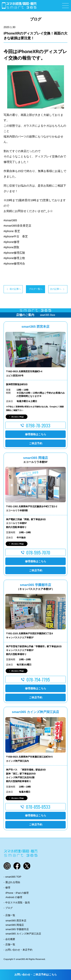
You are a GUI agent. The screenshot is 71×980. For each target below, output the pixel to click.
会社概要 (10, 939)
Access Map (18, 417)
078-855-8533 (38, 807)
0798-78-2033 (38, 425)
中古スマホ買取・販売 (18, 903)
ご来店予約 (36, 443)
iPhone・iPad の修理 (17, 893)
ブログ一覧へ (36, 289)
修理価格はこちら (36, 434)
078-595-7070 (38, 552)
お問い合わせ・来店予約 (19, 950)
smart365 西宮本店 (16, 921)
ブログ (9, 908)
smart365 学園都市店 (17, 929)
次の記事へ (56, 289)
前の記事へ (15, 289)
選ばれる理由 (13, 882)
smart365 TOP (13, 877)
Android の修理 (14, 897)
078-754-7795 (38, 679)
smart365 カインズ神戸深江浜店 (23, 934)
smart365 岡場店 (15, 925)
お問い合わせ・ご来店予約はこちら (36, 975)
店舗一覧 (10, 915)
